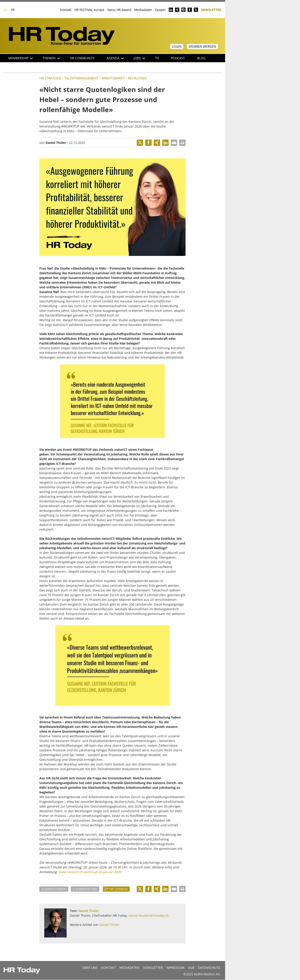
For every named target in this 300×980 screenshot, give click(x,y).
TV (157, 58)
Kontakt (66, 10)
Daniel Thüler (56, 143)
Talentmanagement (81, 78)
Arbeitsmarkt (113, 78)
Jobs (139, 58)
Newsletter (211, 10)
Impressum (175, 968)
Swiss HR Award (119, 10)
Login (177, 46)
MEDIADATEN (129, 968)
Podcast (178, 58)
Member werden (202, 46)
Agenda (115, 58)
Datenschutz (209, 968)
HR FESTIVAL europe (89, 10)
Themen (51, 58)
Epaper (161, 10)
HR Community (82, 58)
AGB (191, 968)
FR (13, 10)
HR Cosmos (119, 889)
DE (5, 10)
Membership (21, 58)
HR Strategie (50, 78)
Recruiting (137, 78)
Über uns (90, 968)
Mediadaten (143, 10)
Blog (201, 58)
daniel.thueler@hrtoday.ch (149, 915)
